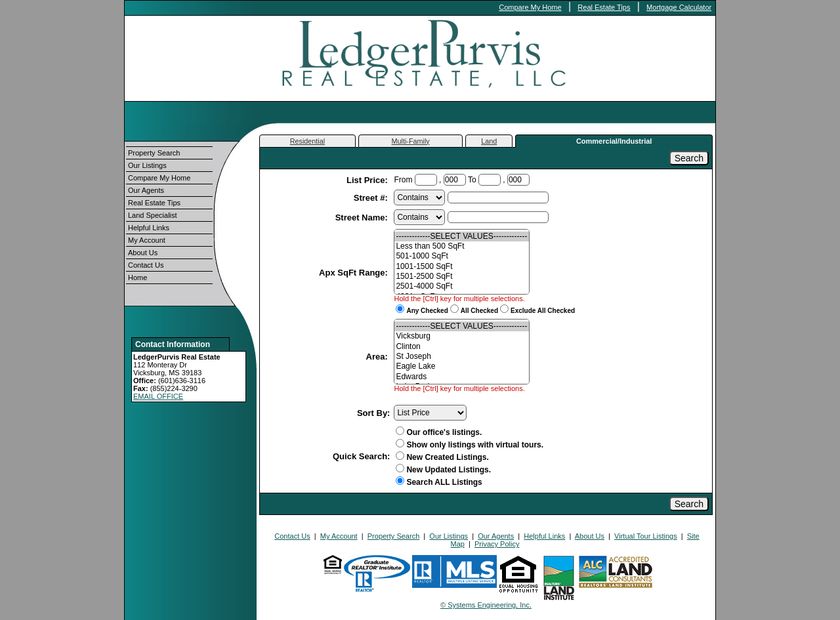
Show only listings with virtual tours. (470, 445)
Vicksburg (461, 336)
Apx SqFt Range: (354, 273)
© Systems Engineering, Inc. (486, 605)
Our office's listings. (439, 432)
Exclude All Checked (543, 311)
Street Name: (363, 217)
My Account (147, 240)
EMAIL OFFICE (158, 396)
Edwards (461, 377)
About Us (143, 253)
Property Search (154, 153)
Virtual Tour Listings (646, 536)
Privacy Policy (497, 544)
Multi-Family (411, 141)
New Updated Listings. (443, 470)
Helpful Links (149, 228)
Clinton (461, 347)
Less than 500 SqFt (461, 246)
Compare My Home (530, 7)
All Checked (479, 311)
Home (137, 278)
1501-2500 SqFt (461, 277)
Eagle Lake (461, 366)
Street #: (372, 198)
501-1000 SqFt (461, 256)
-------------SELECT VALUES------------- (461, 237)
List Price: (368, 180)
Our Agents (146, 190)
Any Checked (427, 311)
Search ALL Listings (444, 482)
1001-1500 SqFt (461, 267)
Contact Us (146, 265)
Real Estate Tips (604, 7)
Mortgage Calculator (679, 7)
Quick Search (360, 456)
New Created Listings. (442, 457)
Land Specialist (153, 215)
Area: (378, 357)
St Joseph (461, 357)
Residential (307, 141)
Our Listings (147, 165)
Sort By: (374, 413)
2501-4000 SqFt (461, 286)
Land (489, 141)
